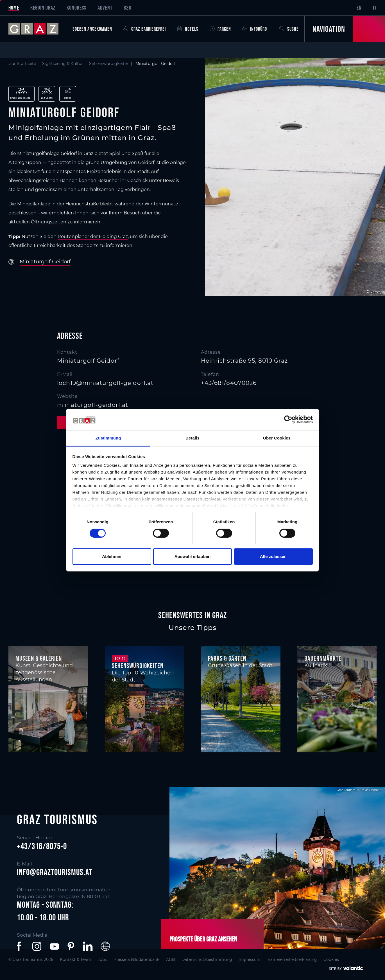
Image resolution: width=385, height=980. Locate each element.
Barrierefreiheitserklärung (292, 959)
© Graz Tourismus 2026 (31, 959)
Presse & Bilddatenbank (136, 959)
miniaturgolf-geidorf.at (93, 405)
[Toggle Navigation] (345, 29)
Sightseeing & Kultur (63, 64)
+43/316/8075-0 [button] (42, 846)
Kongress (76, 8)
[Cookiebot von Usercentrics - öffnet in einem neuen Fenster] (288, 420)
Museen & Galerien (39, 658)
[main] (192, 326)
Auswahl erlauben (192, 556)
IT (375, 8)
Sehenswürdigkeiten (109, 64)
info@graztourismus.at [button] (55, 872)
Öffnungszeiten (49, 222)
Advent (105, 8)
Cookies (331, 959)
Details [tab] (192, 438)
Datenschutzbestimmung (207, 959)
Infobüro (255, 29)
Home (14, 8)
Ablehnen (112, 556)
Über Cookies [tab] (277, 438)
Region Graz (43, 8)
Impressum (250, 959)
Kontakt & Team (75, 959)
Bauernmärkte (323, 658)
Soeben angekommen (92, 29)
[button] (20, 946)
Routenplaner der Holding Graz (93, 236)
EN (359, 8)
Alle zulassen (273, 556)
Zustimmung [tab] (108, 438)
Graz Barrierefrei (145, 29)
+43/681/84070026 (229, 383)
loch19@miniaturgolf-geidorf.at (105, 383)
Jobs (102, 959)
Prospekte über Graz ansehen (203, 939)
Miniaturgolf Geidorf (45, 262)
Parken (220, 29)
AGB (170, 959)
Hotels (188, 29)
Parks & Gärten (227, 658)
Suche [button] (289, 29)
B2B (127, 8)
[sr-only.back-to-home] (38, 29)
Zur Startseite (22, 64)
